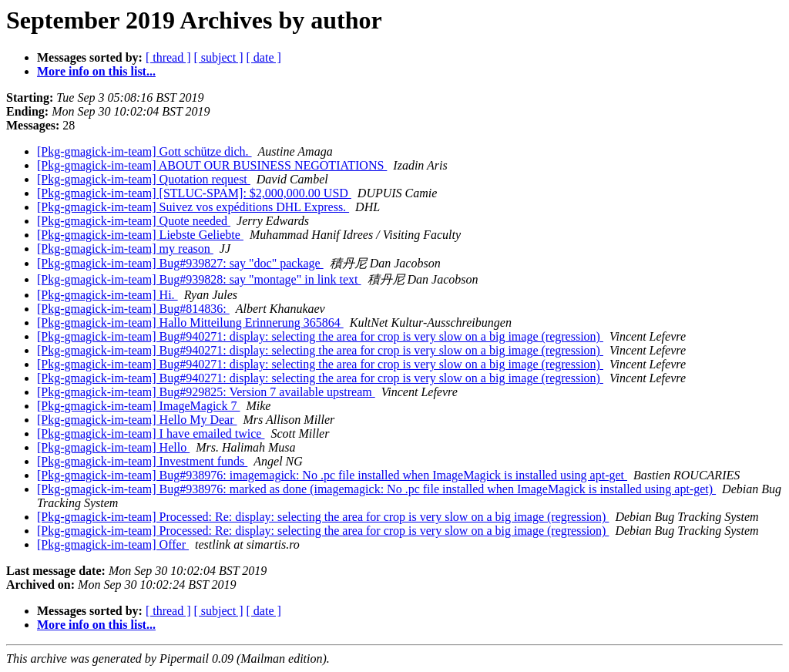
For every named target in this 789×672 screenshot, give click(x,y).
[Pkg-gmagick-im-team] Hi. (107, 295)
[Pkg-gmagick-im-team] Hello (113, 447)
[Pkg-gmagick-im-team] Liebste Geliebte (140, 235)
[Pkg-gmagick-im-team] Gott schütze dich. (144, 151)
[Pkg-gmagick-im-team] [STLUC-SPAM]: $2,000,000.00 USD (194, 193)
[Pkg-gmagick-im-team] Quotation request (144, 179)
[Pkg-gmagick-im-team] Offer (113, 544)
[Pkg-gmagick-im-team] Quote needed (134, 221)
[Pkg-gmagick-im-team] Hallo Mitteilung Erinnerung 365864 (190, 323)
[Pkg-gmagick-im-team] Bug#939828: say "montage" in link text (199, 279)
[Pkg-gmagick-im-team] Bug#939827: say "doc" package (180, 263)
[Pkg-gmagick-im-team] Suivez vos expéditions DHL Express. (193, 207)
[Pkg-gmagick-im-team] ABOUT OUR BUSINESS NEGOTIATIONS (212, 165)
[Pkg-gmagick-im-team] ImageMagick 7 (138, 406)
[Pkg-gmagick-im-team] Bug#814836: (133, 309)
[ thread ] (168, 57)
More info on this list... (96, 71)
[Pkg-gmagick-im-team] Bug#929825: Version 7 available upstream (206, 392)
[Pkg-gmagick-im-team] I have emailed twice (151, 433)
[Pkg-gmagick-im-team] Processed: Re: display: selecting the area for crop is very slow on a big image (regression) (323, 517)
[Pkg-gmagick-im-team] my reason (125, 249)
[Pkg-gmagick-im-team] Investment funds (142, 461)
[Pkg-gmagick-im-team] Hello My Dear (137, 420)
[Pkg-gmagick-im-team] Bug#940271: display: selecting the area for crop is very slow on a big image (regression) (320, 336)
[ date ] (264, 57)
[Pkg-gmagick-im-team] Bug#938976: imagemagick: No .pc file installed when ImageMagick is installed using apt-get (332, 475)
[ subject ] (219, 57)
